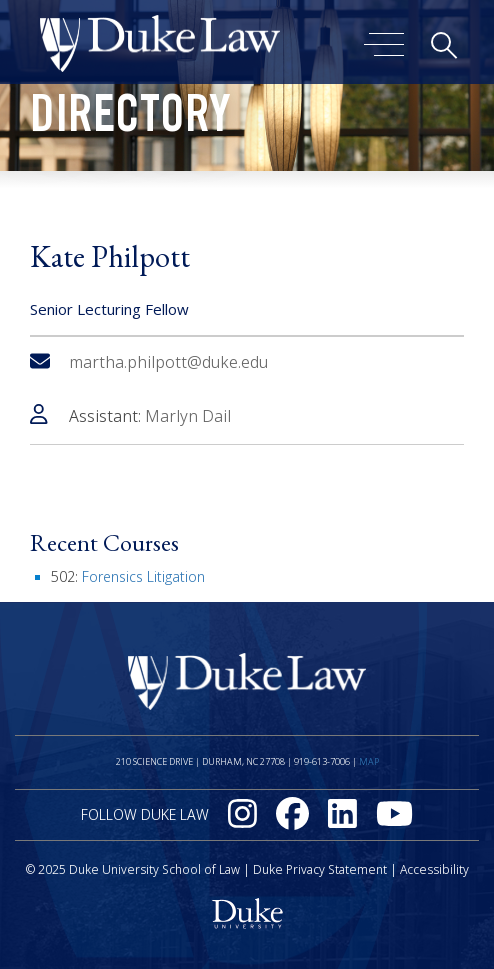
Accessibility (434, 869)
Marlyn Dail (188, 416)
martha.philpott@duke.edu (149, 362)
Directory (130, 120)
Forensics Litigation (143, 576)
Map (369, 761)
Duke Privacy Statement (320, 869)
